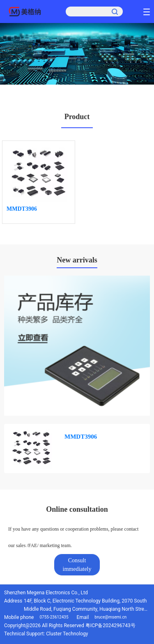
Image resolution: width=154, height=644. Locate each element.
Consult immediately (77, 565)
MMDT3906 (22, 209)
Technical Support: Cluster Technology (46, 634)
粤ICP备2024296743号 (110, 626)
